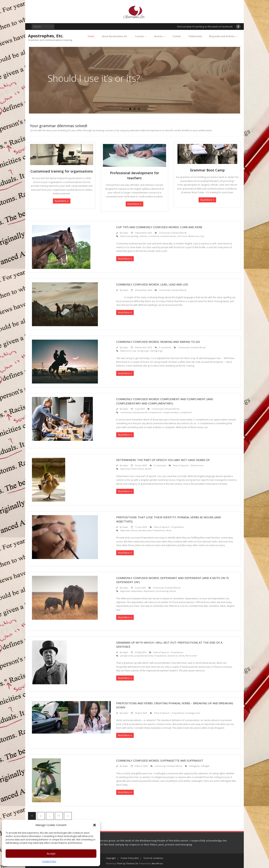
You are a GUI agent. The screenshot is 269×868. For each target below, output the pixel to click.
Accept (51, 853)
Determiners (138, 469)
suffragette (194, 766)
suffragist (205, 766)
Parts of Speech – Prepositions (169, 527)
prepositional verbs (144, 656)
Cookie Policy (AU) (129, 858)
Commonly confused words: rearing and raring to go (158, 342)
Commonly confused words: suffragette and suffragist (160, 760)
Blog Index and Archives (222, 36)
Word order (191, 656)
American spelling (129, 236)
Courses (139, 36)
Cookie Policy (49, 861)
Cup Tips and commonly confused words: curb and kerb (159, 227)
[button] (95, 825)
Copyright (111, 858)
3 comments (165, 347)
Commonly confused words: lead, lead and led (152, 284)
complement (155, 412)
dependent (149, 591)
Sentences (173, 656)
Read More (61, 201)
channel (143, 236)
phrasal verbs (145, 530)
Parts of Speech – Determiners (188, 465)
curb (179, 236)
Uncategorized (192, 713)
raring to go (143, 351)
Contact (177, 36)
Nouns (148, 469)
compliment (186, 412)
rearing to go (156, 351)
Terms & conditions (153, 858)
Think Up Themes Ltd (127, 863)
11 (59, 816)
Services (158, 36)
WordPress (157, 863)
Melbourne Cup (196, 236)
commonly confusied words (162, 236)
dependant (137, 591)
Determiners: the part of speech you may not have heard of (163, 460)
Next (68, 816)
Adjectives (125, 469)
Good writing (162, 591)
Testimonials (195, 36)
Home (91, 36)
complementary (170, 412)
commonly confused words (134, 412)
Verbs (169, 530)
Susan (125, 233)
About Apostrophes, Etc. (115, 36)
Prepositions (159, 530)
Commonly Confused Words (173, 233)
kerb (185, 236)
